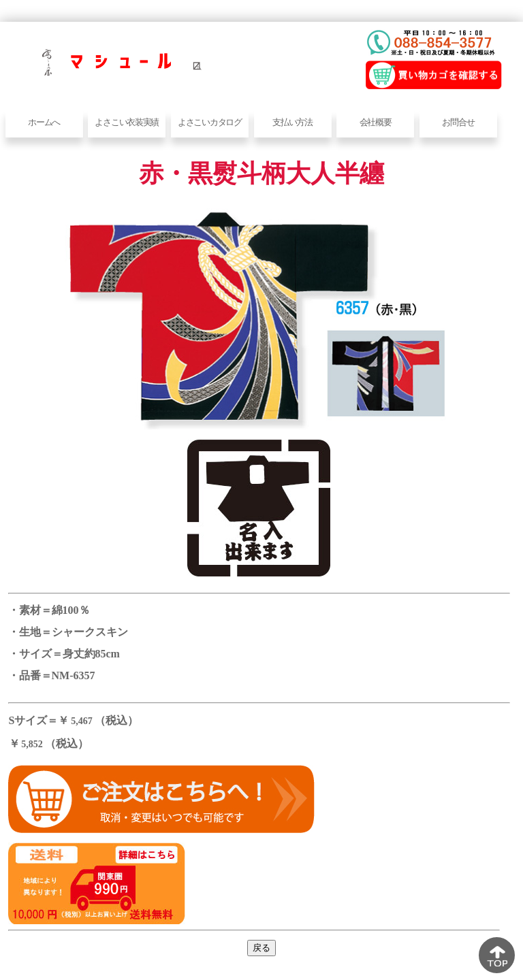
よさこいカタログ (210, 122)
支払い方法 (292, 122)
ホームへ (44, 122)
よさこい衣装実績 (127, 122)
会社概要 (376, 122)
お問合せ (458, 122)
